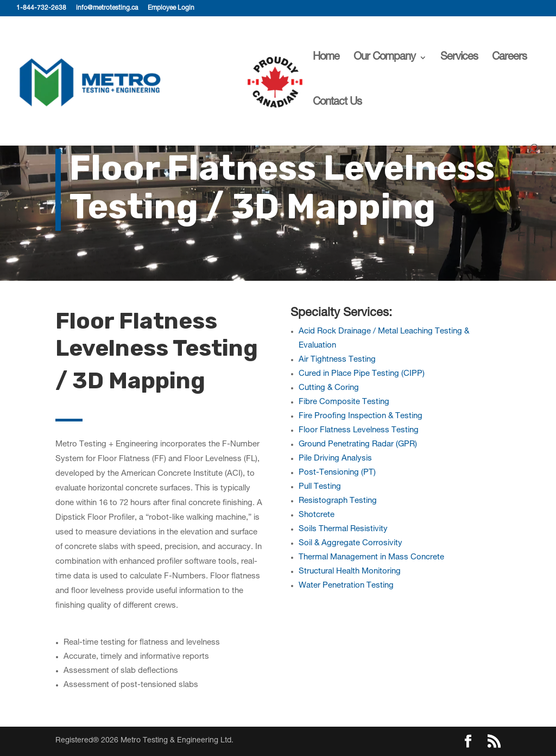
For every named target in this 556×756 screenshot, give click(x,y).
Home (326, 58)
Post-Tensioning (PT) (337, 473)
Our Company (384, 58)
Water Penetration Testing (346, 586)
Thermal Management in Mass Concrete (371, 557)
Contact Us (337, 103)
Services (459, 58)
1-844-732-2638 (41, 8)
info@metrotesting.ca (107, 8)
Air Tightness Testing (337, 360)
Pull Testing (320, 487)
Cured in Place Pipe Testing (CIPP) (362, 374)
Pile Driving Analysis (335, 459)
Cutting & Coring (329, 388)
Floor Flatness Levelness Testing (359, 430)
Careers (509, 58)
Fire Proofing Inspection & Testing (361, 416)
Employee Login (171, 8)
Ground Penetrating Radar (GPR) (358, 445)
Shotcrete (317, 515)
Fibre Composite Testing (344, 402)
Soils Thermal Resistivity (343, 529)
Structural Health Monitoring (350, 572)
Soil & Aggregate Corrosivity (350, 543)
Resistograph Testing (338, 501)
